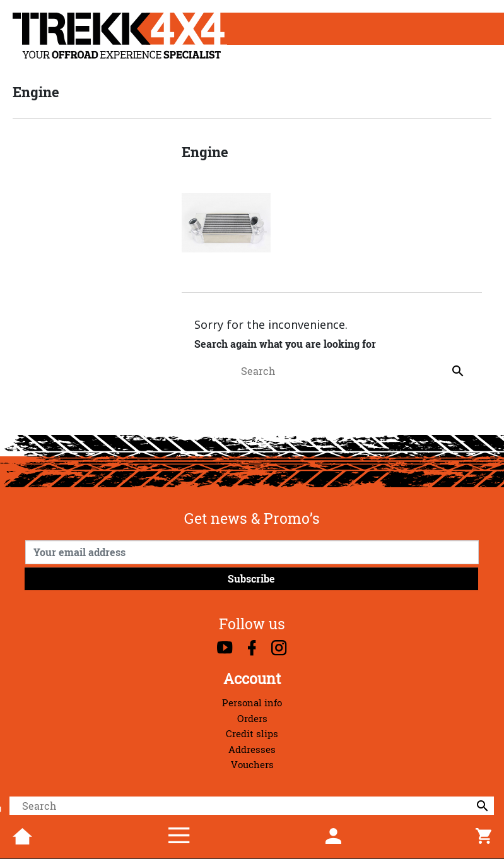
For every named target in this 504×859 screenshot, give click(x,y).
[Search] (252, 806)
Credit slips (252, 734)
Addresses (252, 749)
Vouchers (252, 765)
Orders (252, 719)
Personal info (252, 703)
